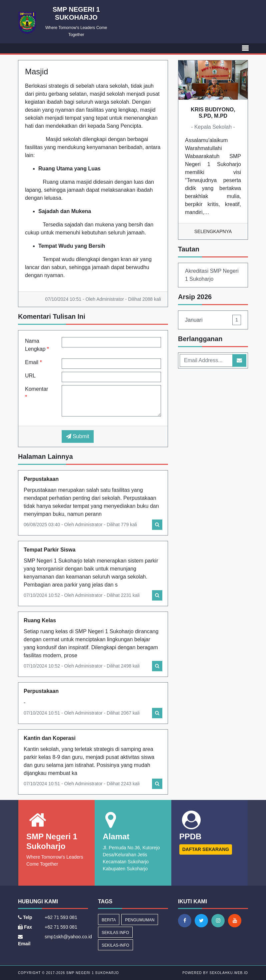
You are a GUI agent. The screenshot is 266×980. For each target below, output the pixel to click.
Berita (109, 920)
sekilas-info (115, 945)
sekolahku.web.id (229, 973)
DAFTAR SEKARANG (206, 849)
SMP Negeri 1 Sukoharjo (92, 973)
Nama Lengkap (37, 345)
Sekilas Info (115, 933)
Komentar (36, 393)
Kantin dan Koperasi (50, 738)
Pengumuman (140, 920)
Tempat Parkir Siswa (49, 550)
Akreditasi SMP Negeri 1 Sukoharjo (212, 275)
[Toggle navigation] (245, 48)
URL (30, 376)
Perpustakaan (41, 479)
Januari (213, 320)
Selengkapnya (213, 231)
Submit (78, 436)
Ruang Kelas (40, 620)
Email (33, 362)
